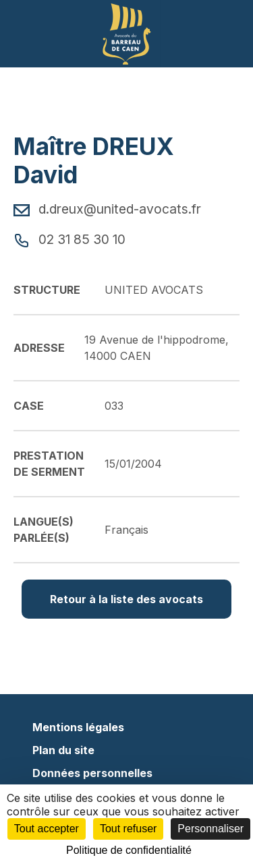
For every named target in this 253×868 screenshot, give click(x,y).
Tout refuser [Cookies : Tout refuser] (128, 829)
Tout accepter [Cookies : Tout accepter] (47, 829)
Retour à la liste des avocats (126, 599)
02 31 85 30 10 (69, 239)
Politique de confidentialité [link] (129, 850)
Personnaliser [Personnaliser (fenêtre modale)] (210, 829)
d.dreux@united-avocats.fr (107, 209)
